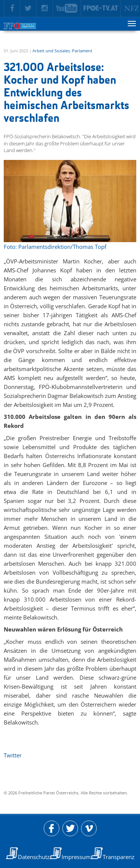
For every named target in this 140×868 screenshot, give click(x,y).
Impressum (76, 857)
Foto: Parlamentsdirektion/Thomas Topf (55, 247)
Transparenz (119, 857)
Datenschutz (34, 857)
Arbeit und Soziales (51, 51)
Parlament (82, 51)
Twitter (13, 755)
